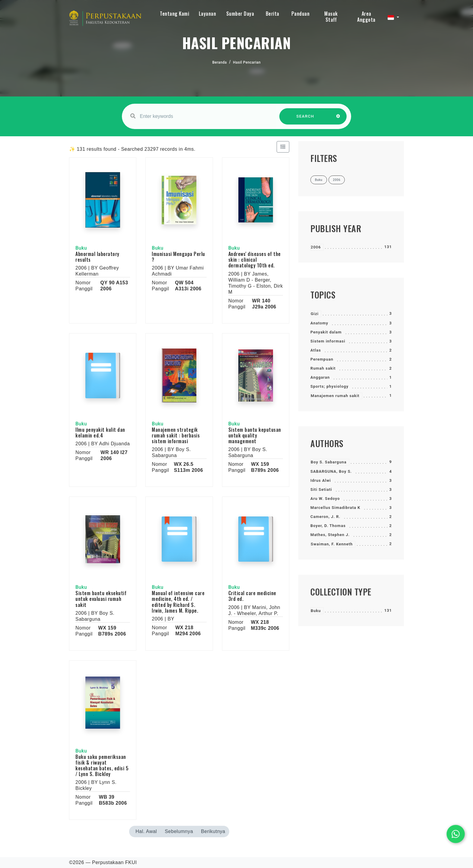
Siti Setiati (321, 489)
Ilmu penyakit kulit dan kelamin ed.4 (100, 432)
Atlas (316, 350)
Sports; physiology (329, 386)
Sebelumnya (179, 831)
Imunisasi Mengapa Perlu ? (178, 257)
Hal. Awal (146, 831)
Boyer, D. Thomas (328, 526)
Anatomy (319, 323)
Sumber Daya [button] (240, 14)
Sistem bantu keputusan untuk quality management (255, 435)
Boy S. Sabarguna (329, 462)
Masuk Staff (331, 17)
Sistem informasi (328, 341)
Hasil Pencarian (247, 62)
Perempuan (322, 359)
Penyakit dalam (326, 332)
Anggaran (320, 377)
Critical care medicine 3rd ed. (252, 596)
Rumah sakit (323, 368)
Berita (273, 14)
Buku (316, 611)
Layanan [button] (208, 14)
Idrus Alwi (321, 480)
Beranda (220, 62)
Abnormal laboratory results (97, 257)
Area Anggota (366, 17)
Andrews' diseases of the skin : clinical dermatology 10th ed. (255, 260)
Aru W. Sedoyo (325, 499)
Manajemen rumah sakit (335, 396)
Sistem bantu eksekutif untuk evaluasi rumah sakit (101, 599)
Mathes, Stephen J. (330, 535)
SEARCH (305, 119)
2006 (316, 247)
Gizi (315, 314)
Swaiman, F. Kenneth (332, 544)
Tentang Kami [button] (175, 14)
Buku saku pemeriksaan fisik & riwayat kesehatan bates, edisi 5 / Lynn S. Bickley (102, 765)
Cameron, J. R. (325, 517)
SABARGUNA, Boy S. (331, 471)
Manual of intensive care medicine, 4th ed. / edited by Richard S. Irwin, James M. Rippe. (178, 602)
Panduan (301, 14)
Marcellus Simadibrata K (335, 508)
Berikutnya (213, 831)
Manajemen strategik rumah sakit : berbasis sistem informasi (176, 435)
